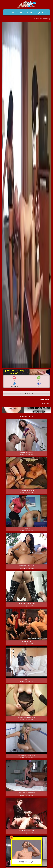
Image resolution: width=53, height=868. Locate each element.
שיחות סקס (26, 12)
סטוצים (12, 12)
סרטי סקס (42, 12)
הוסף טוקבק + (27, 393)
